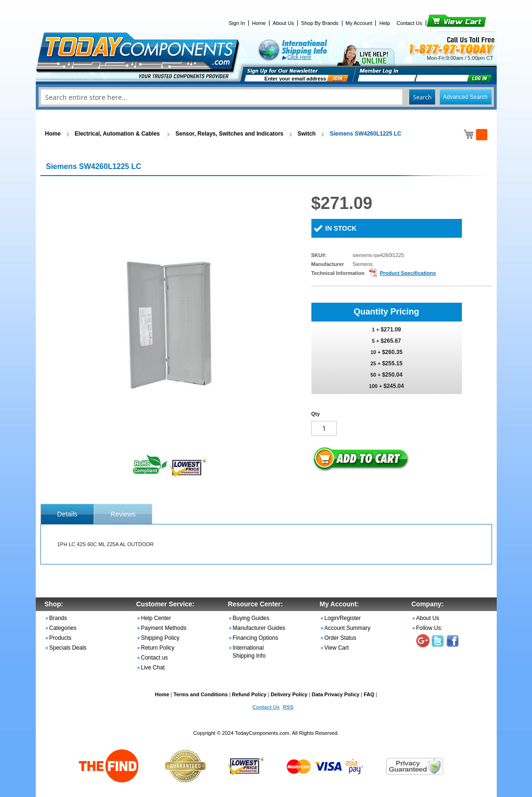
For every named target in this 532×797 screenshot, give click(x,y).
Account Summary (348, 628)
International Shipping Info (249, 652)
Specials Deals (68, 648)
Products (60, 638)
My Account (359, 23)
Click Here (299, 57)
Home (259, 23)
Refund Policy (249, 694)
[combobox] (266, 97)
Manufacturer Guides (259, 628)
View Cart (441, 23)
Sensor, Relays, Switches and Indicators (229, 134)
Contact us (155, 658)
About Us (283, 23)
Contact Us (409, 23)
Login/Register (343, 618)
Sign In (237, 23)
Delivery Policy (289, 694)
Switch (307, 134)
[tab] (67, 514)
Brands (58, 618)
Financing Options (256, 638)
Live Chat (153, 668)
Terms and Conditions (201, 694)
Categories (63, 628)
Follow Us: (429, 628)
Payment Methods (164, 628)
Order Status (341, 638)
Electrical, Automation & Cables (118, 134)
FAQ (369, 694)
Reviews (123, 514)
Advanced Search (465, 97)
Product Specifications (408, 273)
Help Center (156, 618)
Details (67, 514)
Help (385, 23)
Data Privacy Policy (336, 694)
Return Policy (158, 648)
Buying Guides (251, 618)
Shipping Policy (160, 638)
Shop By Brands (320, 23)
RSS (288, 707)
